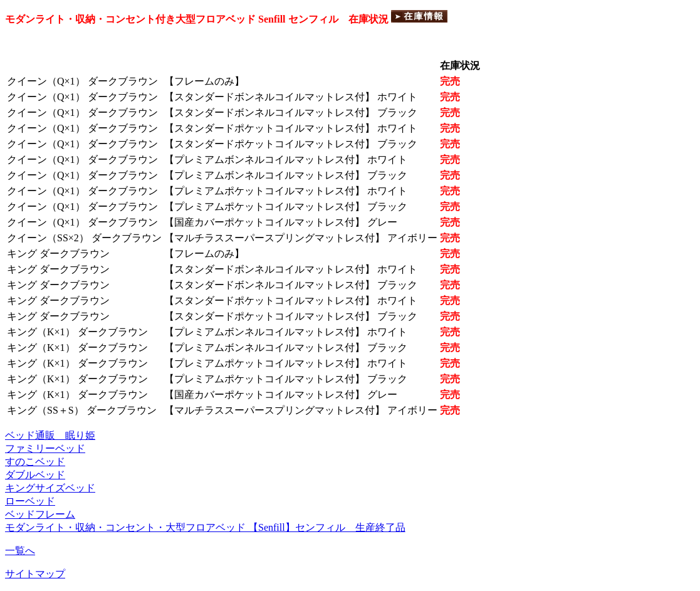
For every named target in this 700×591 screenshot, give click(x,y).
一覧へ (20, 551)
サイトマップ (35, 574)
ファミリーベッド (45, 448)
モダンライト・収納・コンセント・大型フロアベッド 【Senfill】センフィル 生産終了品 (205, 527)
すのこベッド (35, 462)
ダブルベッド (35, 475)
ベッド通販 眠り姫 (50, 435)
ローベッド (30, 501)
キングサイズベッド (50, 488)
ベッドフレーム (40, 514)
